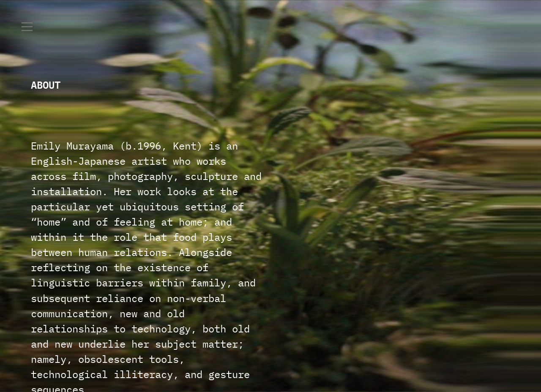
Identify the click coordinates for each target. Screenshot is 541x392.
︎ (27, 27)
